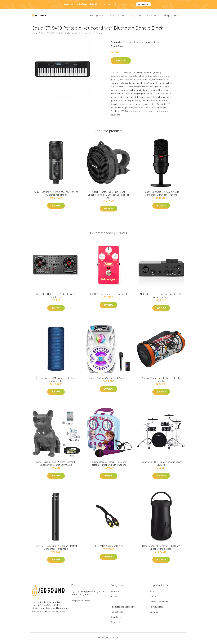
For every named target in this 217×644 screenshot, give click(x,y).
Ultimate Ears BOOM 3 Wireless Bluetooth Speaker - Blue (56, 381)
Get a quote (144, 4)
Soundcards (116, 619)
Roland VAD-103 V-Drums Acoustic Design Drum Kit (161, 465)
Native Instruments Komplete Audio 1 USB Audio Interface (161, 297)
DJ (112, 604)
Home (35, 35)
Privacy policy (157, 609)
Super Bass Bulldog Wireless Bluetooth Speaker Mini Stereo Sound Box (56, 465)
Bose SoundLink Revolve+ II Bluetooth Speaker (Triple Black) (161, 549)
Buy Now (121, 63)
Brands (178, 17)
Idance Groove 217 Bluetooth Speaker (108, 380)
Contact (154, 598)
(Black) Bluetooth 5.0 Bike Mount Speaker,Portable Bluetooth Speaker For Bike (109, 197)
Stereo (156, 44)
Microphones (97, 17)
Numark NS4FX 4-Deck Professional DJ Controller (56, 297)
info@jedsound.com (81, 602)
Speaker (148, 44)
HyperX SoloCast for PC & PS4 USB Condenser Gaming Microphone (161, 195)
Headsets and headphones (124, 609)
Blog (166, 17)
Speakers (136, 17)
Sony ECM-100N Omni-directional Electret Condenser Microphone (56, 549)
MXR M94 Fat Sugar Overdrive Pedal (109, 296)
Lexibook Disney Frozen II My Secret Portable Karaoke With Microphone (109, 465)
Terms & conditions (159, 604)
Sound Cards (118, 17)
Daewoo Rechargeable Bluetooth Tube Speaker (161, 381)
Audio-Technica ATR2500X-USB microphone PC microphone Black (56, 195)
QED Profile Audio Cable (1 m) (108, 548)
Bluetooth (152, 17)
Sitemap (154, 614)
